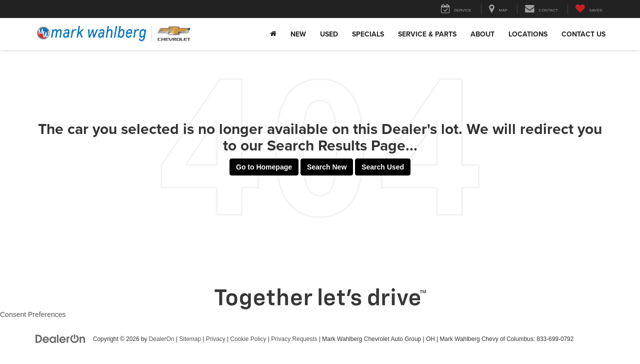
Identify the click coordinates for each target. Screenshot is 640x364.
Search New (327, 167)
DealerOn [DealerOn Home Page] (162, 339)
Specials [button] (368, 34)
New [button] (298, 34)
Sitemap (190, 339)
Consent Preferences (33, 314)
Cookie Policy (248, 339)
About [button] (482, 34)
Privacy (216, 339)
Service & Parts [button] (427, 34)
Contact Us (583, 34)
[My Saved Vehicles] (589, 9)
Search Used (383, 167)
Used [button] (329, 34)
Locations (528, 34)
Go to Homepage (264, 167)
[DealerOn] (60, 338)
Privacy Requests (294, 339)
